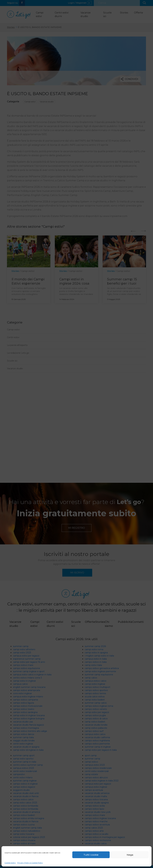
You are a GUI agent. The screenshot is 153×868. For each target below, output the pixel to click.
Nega (130, 855)
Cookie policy (10, 863)
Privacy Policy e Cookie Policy (30, 863)
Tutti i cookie (91, 855)
